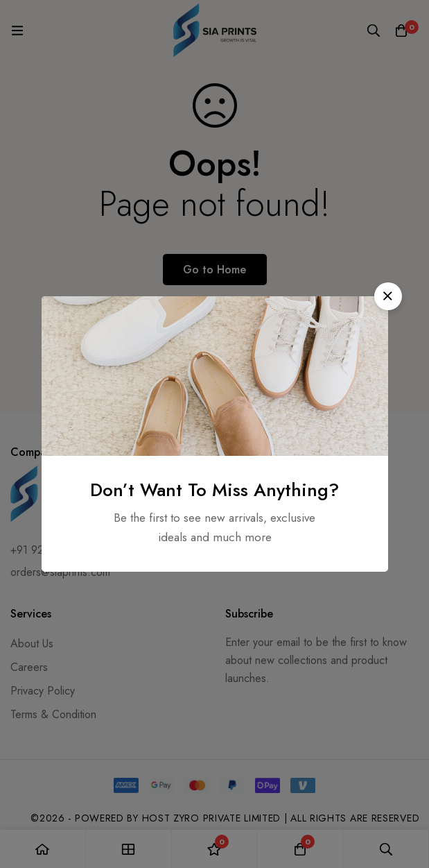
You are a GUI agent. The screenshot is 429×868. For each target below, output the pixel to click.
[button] (388, 296)
